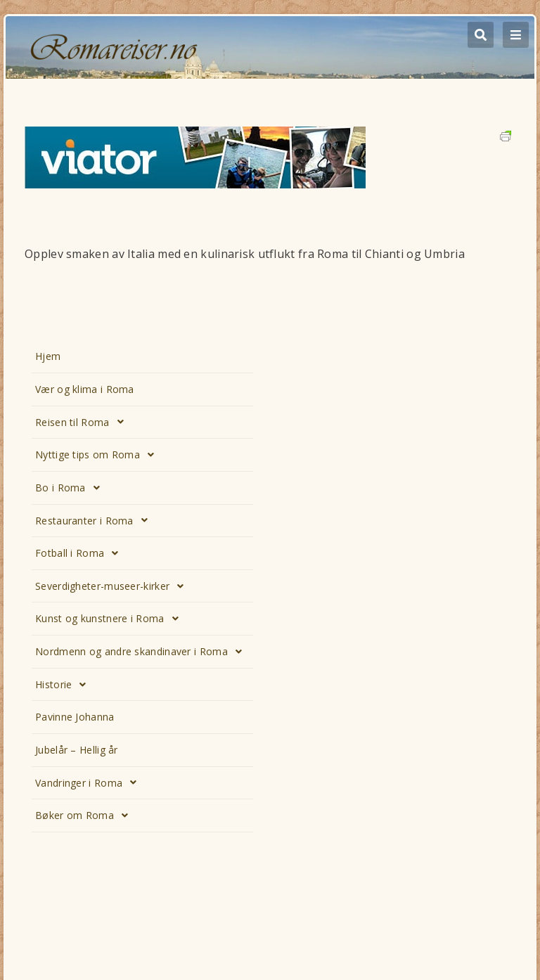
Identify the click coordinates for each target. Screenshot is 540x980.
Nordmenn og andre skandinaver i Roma (142, 652)
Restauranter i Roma (95, 520)
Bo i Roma (71, 488)
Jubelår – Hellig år (77, 750)
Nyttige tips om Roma (98, 455)
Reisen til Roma (83, 422)
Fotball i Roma (81, 553)
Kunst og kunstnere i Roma (111, 619)
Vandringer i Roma (90, 782)
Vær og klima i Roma (85, 389)
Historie (65, 685)
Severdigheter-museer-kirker (113, 586)
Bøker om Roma (85, 815)
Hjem (48, 356)
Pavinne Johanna (75, 717)
